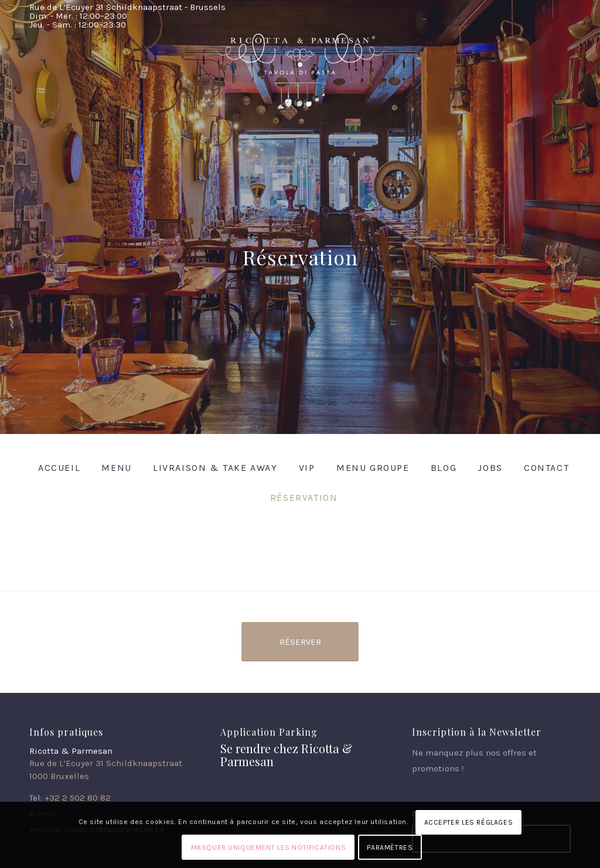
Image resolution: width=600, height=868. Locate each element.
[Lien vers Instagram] (562, 9)
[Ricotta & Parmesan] (300, 77)
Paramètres (390, 848)
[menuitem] (56, 468)
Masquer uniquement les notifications (269, 848)
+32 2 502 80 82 (78, 798)
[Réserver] (300, 642)
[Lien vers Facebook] (544, 9)
